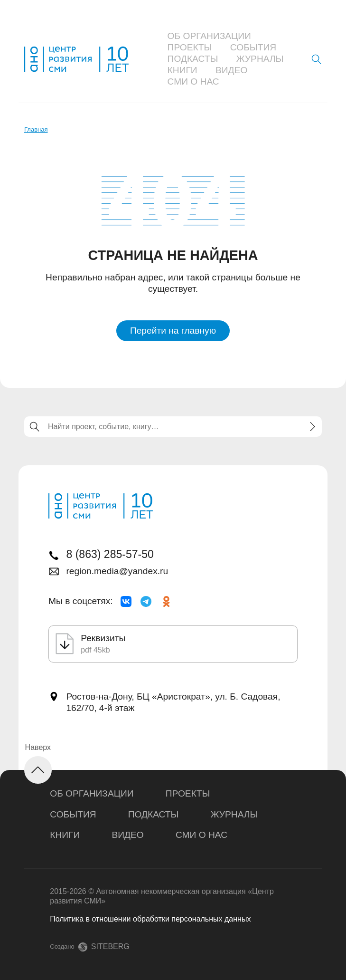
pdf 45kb (95, 650)
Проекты (190, 47)
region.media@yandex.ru (117, 571)
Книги (182, 70)
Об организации (209, 36)
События (253, 47)
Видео (231, 70)
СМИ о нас (193, 82)
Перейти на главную (173, 331)
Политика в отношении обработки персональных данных (150, 919)
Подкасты (193, 59)
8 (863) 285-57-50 (110, 554)
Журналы (260, 59)
